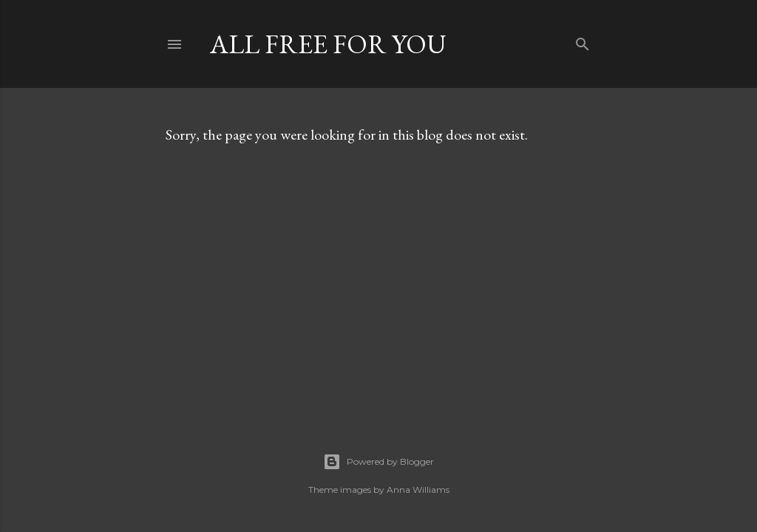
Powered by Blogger (378, 462)
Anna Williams (418, 490)
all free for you (328, 44)
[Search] (583, 41)
